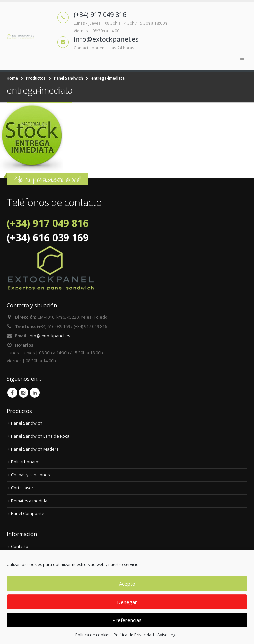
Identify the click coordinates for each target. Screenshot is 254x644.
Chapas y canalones (31, 475)
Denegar (127, 602)
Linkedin (35, 393)
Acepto (127, 584)
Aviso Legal (168, 635)
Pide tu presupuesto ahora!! (47, 179)
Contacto (20, 546)
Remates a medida (29, 501)
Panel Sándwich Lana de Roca (40, 436)
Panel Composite (28, 514)
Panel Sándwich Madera (35, 449)
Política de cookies (93, 635)
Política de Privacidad (134, 635)
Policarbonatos (26, 462)
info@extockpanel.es (50, 336)
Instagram (23, 393)
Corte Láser (22, 488)
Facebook (12, 393)
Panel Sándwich (27, 423)
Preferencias (127, 620)
